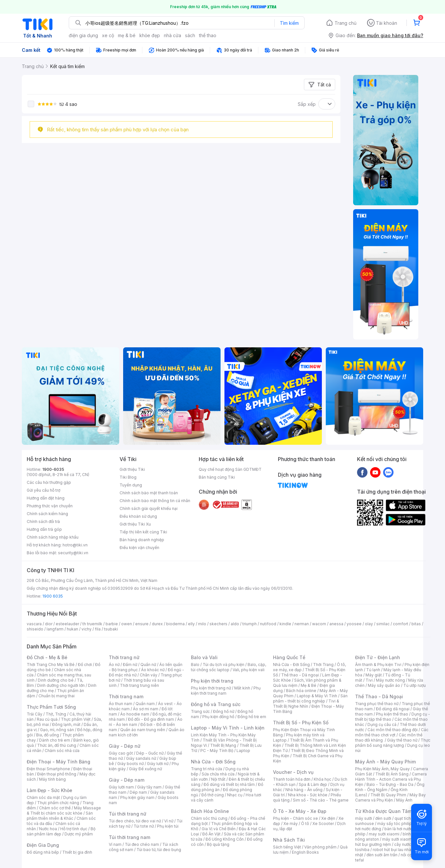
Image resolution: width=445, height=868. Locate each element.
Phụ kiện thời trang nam (226, 691)
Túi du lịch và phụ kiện (223, 665)
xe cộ (108, 35)
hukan (72, 629)
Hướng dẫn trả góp (44, 529)
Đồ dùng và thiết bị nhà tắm (229, 784)
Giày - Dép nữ (125, 746)
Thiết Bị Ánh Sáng (392, 774)
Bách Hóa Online (210, 811)
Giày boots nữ (130, 764)
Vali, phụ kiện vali (249, 670)
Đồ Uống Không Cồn (225, 839)
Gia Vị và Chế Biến (219, 829)
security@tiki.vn (73, 553)
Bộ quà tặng (218, 844)
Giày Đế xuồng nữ (145, 769)
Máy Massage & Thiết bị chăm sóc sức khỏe (64, 810)
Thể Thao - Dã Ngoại (379, 696)
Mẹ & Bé (309, 685)
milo (202, 624)
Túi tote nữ (144, 826)
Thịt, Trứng (56, 714)
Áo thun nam (121, 704)
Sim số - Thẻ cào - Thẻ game (321, 800)
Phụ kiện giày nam (137, 797)
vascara (34, 624)
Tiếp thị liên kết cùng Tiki (143, 532)
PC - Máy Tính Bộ (217, 751)
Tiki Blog (128, 477)
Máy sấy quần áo (384, 685)
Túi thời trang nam (129, 837)
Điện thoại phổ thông (57, 774)
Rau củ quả (47, 719)
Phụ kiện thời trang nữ (211, 688)
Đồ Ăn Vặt (211, 834)
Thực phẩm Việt (76, 719)
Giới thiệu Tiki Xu (135, 524)
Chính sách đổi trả (43, 521)
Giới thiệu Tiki (132, 469)
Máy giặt (374, 675)
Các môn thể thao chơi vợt (392, 732)
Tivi (369, 680)
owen (127, 624)
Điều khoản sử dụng (138, 516)
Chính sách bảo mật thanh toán (149, 493)
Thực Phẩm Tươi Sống (51, 707)
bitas (416, 624)
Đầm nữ (130, 665)
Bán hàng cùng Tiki (217, 477)
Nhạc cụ (235, 795)
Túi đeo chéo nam (142, 844)
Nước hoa (48, 829)
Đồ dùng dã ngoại (393, 709)
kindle (285, 624)
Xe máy (291, 824)
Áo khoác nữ (153, 670)
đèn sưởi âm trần (382, 855)
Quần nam (145, 704)
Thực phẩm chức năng (58, 803)
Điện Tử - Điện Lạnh (378, 657)
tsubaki (111, 629)
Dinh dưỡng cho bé (56, 680)
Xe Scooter (323, 824)
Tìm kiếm (289, 23)
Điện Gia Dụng (43, 845)
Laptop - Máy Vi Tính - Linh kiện (228, 728)
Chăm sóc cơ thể (55, 808)
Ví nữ (169, 821)
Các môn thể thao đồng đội (393, 730)
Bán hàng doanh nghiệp (142, 540)
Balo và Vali (204, 657)
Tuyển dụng (131, 485)
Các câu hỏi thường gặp (49, 482)
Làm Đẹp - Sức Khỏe (50, 790)
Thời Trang (323, 665)
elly (191, 624)
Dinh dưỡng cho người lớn (61, 685)
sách (190, 35)
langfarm (55, 629)
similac (383, 624)
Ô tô (305, 824)
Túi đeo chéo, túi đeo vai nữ (135, 821)
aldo (235, 624)
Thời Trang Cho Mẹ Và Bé (51, 665)
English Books (305, 852)
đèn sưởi (383, 818)
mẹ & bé (127, 35)
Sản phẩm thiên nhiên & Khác (60, 816)
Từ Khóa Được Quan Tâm (383, 811)
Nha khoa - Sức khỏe (308, 795)
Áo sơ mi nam (146, 709)
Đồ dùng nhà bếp (43, 852)
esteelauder (67, 624)
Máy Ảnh (404, 800)
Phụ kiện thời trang (212, 681)
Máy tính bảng (52, 779)
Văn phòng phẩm (320, 847)
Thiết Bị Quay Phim (388, 795)
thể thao (208, 35)
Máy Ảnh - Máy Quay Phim (385, 762)
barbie (112, 624)
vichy (86, 629)
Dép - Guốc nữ (150, 753)
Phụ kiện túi (168, 826)
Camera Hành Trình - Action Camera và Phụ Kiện (391, 779)
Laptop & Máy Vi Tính (317, 696)
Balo (195, 665)
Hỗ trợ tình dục (74, 829)
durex (157, 624)
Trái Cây (35, 714)
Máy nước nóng (390, 680)
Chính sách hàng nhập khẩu (53, 537)
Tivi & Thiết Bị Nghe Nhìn (306, 704)
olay (369, 624)
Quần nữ (148, 665)
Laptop (243, 751)
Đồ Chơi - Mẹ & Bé (47, 657)
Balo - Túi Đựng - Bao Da (390, 784)
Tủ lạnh (373, 670)
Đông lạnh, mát (66, 724)
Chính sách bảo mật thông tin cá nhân (155, 501)
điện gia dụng (83, 35)
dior (49, 624)
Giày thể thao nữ (402, 740)
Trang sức (200, 711)
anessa (336, 624)
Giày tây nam (149, 787)
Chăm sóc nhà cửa (62, 751)
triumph (250, 624)
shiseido (35, 629)
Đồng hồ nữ (224, 711)
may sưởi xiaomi (384, 834)
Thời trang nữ (124, 657)
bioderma (175, 624)
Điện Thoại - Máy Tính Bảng (58, 762)
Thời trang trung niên (139, 685)
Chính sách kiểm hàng (47, 514)
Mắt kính (242, 688)
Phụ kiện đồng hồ (218, 717)
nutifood (268, 624)
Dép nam (138, 792)
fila (98, 629)
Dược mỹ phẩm (79, 834)
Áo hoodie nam (135, 714)
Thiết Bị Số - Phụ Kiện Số (301, 723)
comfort (401, 624)
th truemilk (92, 624)
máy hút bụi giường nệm (390, 842)
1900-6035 (53, 469)
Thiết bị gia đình (77, 852)
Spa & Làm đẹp (313, 784)
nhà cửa (172, 35)
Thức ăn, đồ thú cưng (57, 745)
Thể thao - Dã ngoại (300, 675)
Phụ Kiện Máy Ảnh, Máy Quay (382, 769)
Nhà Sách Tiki (289, 840)
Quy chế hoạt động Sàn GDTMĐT (230, 469)
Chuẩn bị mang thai (57, 696)
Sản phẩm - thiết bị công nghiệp (310, 698)
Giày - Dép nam (127, 780)
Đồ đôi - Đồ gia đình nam (151, 719)
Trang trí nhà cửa (207, 769)
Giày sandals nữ (141, 758)
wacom (319, 624)
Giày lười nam (121, 787)
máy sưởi (364, 818)
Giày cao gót (121, 753)
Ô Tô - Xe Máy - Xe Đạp (300, 811)
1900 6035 (53, 596)
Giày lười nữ (158, 764)
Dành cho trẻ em (55, 740)
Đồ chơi (85, 665)
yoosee (354, 624)
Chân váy (149, 675)
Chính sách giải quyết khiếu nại (149, 508)
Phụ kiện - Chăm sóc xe (295, 818)
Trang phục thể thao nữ (377, 704)
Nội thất (218, 779)
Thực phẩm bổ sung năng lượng (393, 743)
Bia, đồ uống (48, 735)
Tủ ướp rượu (415, 685)
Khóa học (323, 779)
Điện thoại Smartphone (48, 769)
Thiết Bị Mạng (223, 745)
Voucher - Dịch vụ (293, 772)
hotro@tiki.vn (75, 545)
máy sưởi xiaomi (397, 839)
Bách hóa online (301, 691)
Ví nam (115, 844)
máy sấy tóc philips (396, 824)
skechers (218, 624)
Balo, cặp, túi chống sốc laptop (229, 667)
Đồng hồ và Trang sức (216, 704)
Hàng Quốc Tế (289, 657)
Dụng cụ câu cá (382, 724)
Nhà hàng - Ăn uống (304, 790)
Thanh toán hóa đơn (292, 779)
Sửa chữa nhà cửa (218, 774)
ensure (142, 624)
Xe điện (328, 818)
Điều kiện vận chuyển (139, 548)
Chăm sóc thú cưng (209, 818)
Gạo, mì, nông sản (57, 730)
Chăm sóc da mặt (43, 797)
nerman (302, 624)
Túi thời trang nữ (128, 814)
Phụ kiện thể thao (392, 714)
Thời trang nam (126, 696)
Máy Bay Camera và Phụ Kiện (390, 797)
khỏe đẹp (150, 35)
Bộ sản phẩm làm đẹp (61, 831)
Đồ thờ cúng (213, 795)
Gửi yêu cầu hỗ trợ (43, 490)
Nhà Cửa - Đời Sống (213, 762)
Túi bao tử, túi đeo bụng (159, 850)
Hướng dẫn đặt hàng (46, 498)
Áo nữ (114, 665)
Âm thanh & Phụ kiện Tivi (378, 665)
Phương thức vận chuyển (50, 506)
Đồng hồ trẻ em (252, 717)
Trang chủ (345, 23)
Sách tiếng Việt (287, 847)
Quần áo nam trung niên (143, 730)
